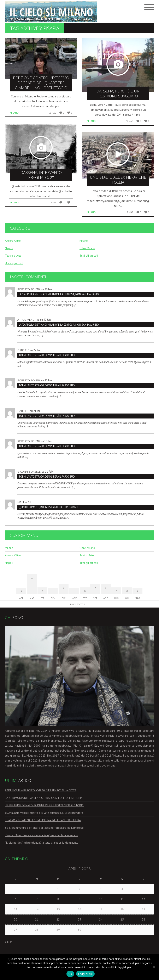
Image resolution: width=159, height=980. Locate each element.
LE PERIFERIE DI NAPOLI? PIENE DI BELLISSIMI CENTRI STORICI (45, 805)
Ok (70, 974)
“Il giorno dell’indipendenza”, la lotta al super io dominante (42, 843)
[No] (154, 967)
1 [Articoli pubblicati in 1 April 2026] (58, 889)
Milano (14, 113)
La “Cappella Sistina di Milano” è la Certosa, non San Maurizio (59, 294)
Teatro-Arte (87, 555)
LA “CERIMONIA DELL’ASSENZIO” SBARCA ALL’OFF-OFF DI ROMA (44, 798)
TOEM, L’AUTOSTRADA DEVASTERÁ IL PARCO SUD (47, 355)
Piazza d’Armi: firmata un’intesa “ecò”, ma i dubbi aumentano (42, 835)
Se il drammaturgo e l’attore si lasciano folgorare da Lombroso (44, 828)
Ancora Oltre (13, 241)
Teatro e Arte (13, 256)
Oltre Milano (87, 248)
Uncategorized (14, 263)
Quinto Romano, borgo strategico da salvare (49, 507)
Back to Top (78, 604)
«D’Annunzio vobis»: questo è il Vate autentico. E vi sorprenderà (44, 813)
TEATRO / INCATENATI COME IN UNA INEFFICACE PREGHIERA (43, 820)
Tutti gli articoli (89, 256)
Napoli (9, 248)
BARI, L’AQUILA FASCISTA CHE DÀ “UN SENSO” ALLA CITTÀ (41, 790)
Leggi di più (86, 974)
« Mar (8, 942)
